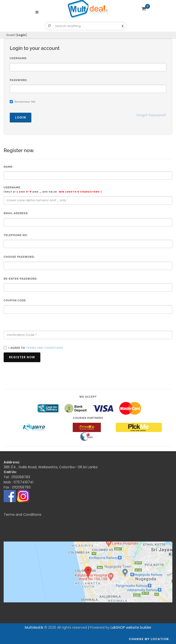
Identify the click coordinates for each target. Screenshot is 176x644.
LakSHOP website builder (131, 627)
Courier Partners (88, 418)
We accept (88, 397)
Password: (19, 80)
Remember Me (25, 102)
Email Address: (16, 213)
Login (21, 35)
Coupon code (15, 300)
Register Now (22, 357)
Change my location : (150, 639)
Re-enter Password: (21, 279)
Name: (9, 167)
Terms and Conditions (22, 515)
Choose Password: (19, 257)
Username (53, 190)
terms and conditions (45, 348)
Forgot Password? (151, 115)
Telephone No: (16, 235)
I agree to (36, 348)
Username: (19, 58)
